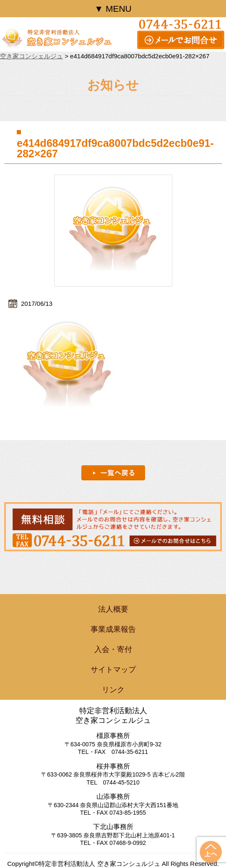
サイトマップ (113, 670)
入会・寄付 (113, 649)
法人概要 (113, 609)
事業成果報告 (113, 629)
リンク (113, 690)
